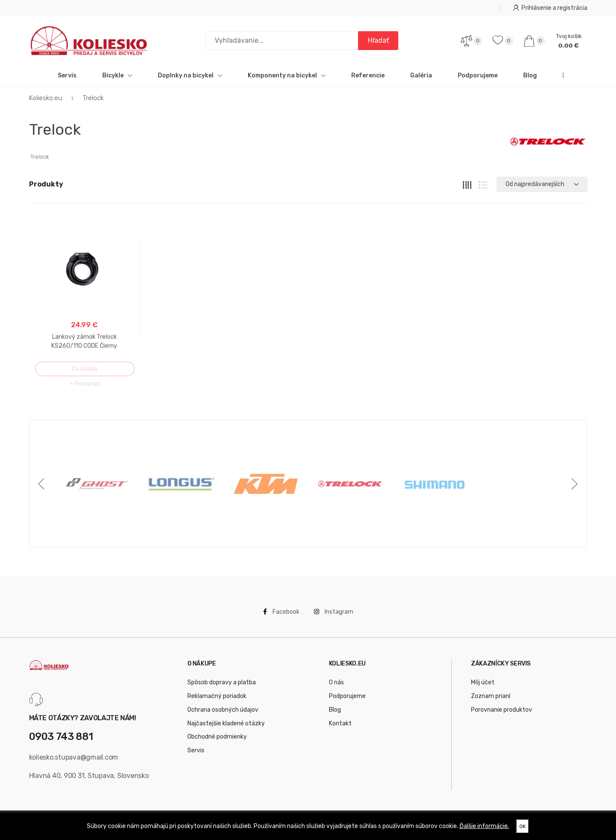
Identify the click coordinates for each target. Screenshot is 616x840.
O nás (336, 683)
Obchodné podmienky (217, 737)
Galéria (421, 75)
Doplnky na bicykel (190, 75)
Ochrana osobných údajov (223, 710)
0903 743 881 (61, 737)
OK (523, 826)
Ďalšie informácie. (484, 826)
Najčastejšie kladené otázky (226, 723)
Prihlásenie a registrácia (550, 8)
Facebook (281, 612)
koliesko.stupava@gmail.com (74, 757)
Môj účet (483, 683)
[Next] (573, 484)
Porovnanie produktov (502, 710)
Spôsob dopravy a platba (222, 683)
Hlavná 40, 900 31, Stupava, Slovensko (89, 776)
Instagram (334, 612)
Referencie (368, 75)
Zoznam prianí (491, 697)
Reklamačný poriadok (217, 697)
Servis (67, 75)
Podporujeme (478, 75)
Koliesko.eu (46, 98)
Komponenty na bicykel (287, 75)
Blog (530, 75)
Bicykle (117, 75)
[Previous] (43, 484)
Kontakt (340, 723)
